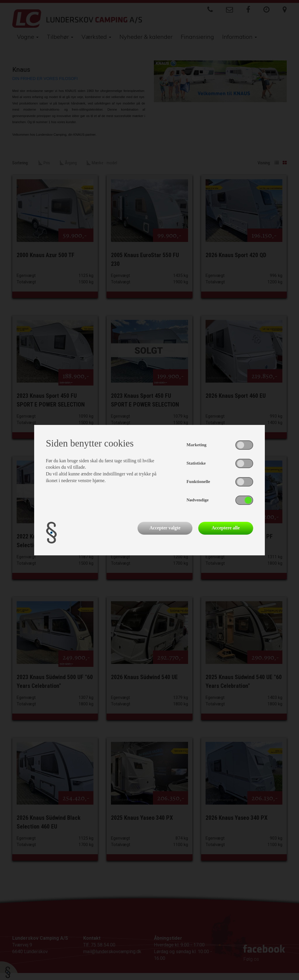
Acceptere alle (226, 528)
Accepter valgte (165, 528)
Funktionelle (198, 482)
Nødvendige (198, 500)
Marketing (197, 445)
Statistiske (196, 463)
